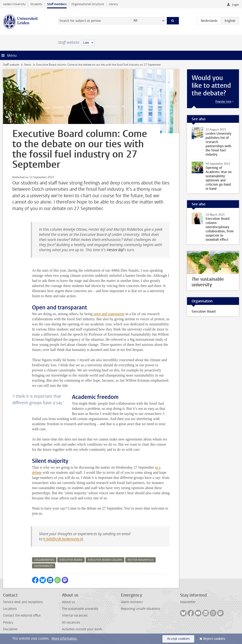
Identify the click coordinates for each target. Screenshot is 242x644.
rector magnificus (140, 560)
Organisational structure (88, 4)
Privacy (8, 622)
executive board (71, 560)
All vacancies (71, 622)
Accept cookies (178, 639)
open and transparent (109, 314)
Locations (10, 609)
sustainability (44, 566)
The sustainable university (80, 609)
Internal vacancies (75, 616)
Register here (223, 101)
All (135, 21)
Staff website (11, 65)
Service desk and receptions (23, 602)
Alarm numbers (132, 602)
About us (68, 602)
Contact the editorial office (22, 616)
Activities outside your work (82, 629)
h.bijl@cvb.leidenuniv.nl (63, 539)
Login (236, 5)
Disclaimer (10, 629)
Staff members (57, 4)
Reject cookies (214, 639)
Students (36, 4)
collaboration (44, 560)
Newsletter (188, 602)
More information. (65, 639)
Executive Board (204, 312)
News (28, 65)
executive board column (105, 560)
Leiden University (14, 4)
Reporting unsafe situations (140, 609)
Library (113, 4)
